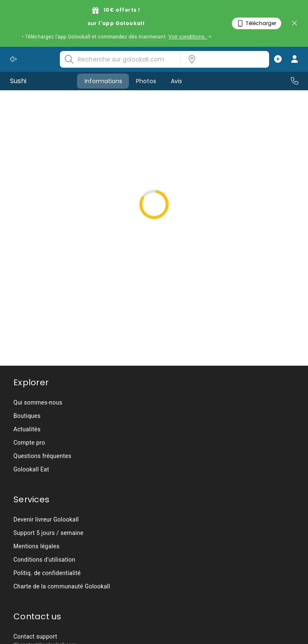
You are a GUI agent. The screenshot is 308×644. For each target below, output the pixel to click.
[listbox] (222, 59)
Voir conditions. (190, 37)
